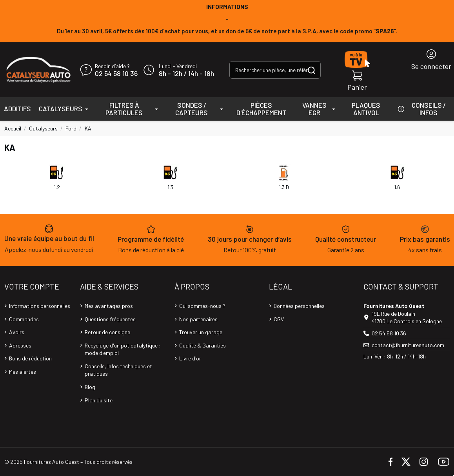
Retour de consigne (107, 332)
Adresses (20, 345)
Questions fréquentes (110, 319)
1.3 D (284, 187)
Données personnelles (299, 306)
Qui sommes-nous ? (202, 306)
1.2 (57, 187)
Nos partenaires (198, 319)
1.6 (397, 187)
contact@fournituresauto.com (408, 345)
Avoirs (17, 332)
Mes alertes (23, 372)
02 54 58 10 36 (116, 74)
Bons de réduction (30, 358)
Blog (90, 387)
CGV (279, 319)
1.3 (170, 187)
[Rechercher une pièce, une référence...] (311, 70)
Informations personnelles (40, 306)
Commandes (24, 319)
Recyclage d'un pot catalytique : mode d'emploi (123, 349)
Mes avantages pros (109, 306)
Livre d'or (190, 358)
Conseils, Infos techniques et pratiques (118, 370)
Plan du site (99, 400)
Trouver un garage (201, 332)
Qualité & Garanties (202, 345)
